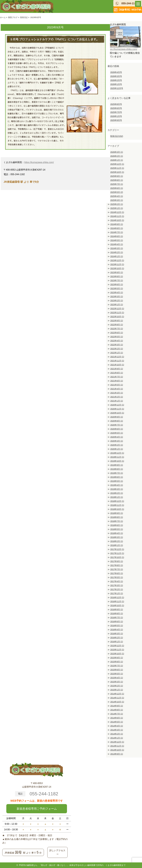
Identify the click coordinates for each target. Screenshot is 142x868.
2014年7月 (117, 714)
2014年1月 (117, 738)
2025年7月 (117, 184)
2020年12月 (117, 405)
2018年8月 (117, 517)
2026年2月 (117, 156)
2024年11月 (117, 216)
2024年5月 (117, 240)
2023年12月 (117, 260)
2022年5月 (117, 337)
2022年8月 (117, 325)
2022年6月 (117, 333)
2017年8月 (117, 565)
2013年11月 (117, 746)
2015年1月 (117, 690)
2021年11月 (117, 361)
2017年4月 (117, 581)
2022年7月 (117, 329)
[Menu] (138, 4)
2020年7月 (117, 425)
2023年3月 (117, 296)
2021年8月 (117, 373)
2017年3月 (117, 585)
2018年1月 (117, 545)
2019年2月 (117, 493)
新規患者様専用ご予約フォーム (37, 809)
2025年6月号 (116, 108)
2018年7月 (117, 521)
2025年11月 (117, 168)
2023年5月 (117, 288)
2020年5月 (117, 433)
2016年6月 (117, 622)
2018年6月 (117, 525)
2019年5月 (117, 481)
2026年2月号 (116, 80)
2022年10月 (117, 317)
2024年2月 (117, 252)
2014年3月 (117, 730)
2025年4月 (117, 196)
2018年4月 (117, 533)
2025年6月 (117, 188)
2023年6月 (117, 284)
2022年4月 (117, 341)
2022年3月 (117, 345)
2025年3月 (117, 200)
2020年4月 (117, 437)
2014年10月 (117, 702)
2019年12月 (117, 453)
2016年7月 (117, 618)
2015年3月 (117, 682)
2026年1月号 (116, 84)
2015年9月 (117, 658)
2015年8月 (117, 662)
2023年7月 (117, 280)
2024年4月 (117, 244)
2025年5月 (117, 192)
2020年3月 (117, 441)
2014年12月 (117, 694)
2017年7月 (117, 569)
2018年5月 (117, 529)
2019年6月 (117, 477)
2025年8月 (117, 180)
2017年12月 (117, 549)
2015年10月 (117, 654)
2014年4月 (117, 726)
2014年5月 (117, 722)
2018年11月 (117, 505)
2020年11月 (117, 409)
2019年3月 (117, 489)
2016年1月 (117, 642)
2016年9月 (117, 609)
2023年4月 (117, 292)
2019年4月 (117, 485)
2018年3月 (117, 537)
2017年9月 (117, 561)
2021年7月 (117, 377)
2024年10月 (117, 220)
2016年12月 (117, 597)
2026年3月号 (116, 76)
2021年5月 (117, 385)
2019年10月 (117, 461)
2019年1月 (117, 497)
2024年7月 (117, 232)
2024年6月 (117, 236)
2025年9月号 (116, 120)
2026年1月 (117, 160)
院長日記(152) (117, 136)
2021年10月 (117, 365)
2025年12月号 (117, 88)
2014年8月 (117, 710)
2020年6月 (117, 429)
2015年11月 (117, 650)
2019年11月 (117, 457)
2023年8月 (117, 276)
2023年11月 (117, 264)
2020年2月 (117, 445)
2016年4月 (117, 630)
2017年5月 (117, 577)
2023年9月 (117, 272)
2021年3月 (117, 393)
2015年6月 (117, 670)
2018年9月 (117, 513)
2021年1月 (117, 401)
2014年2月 (117, 734)
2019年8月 (117, 469)
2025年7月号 (116, 112)
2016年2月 (117, 638)
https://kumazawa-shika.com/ (39, 162)
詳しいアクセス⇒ (57, 852)
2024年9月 (117, 224)
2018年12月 (117, 501)
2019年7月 (117, 473)
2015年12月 (117, 646)
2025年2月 (117, 204)
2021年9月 (117, 369)
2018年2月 (117, 541)
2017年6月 (117, 573)
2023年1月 (117, 305)
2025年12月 (117, 164)
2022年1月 (117, 353)
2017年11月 (117, 553)
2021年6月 (117, 381)
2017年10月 (117, 557)
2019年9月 (117, 465)
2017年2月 (117, 589)
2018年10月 (117, 509)
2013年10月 (117, 750)
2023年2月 (117, 301)
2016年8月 (117, 613)
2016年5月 (117, 626)
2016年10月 (117, 605)
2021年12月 (117, 357)
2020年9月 (117, 417)
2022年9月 (117, 321)
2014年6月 (117, 718)
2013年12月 (117, 742)
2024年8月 (117, 228)
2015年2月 (117, 686)
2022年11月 (117, 313)
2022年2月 (117, 349)
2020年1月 (117, 449)
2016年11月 (117, 601)
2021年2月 (117, 397)
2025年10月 (117, 172)
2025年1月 (117, 208)
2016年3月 (117, 634)
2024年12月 (117, 212)
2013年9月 (117, 754)
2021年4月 (117, 389)
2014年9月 (117, 706)
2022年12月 (117, 309)
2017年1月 (117, 593)
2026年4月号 (116, 72)
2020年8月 (117, 421)
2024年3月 (117, 248)
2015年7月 (117, 666)
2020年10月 (117, 413)
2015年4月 (117, 678)
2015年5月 (117, 674)
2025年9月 (117, 176)
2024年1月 (117, 256)
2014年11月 (117, 698)
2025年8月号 (116, 104)
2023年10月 (117, 268)
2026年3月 (117, 152)
